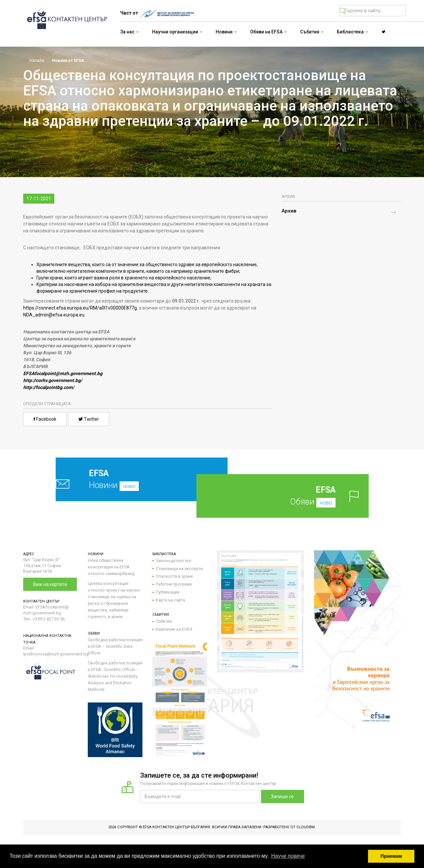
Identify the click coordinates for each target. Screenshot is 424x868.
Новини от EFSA (68, 60)
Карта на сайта (170, 600)
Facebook (45, 419)
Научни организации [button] (177, 32)
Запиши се (282, 796)
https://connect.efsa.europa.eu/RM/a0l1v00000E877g (80, 308)
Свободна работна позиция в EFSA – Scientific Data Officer (115, 646)
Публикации (167, 592)
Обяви (293, 496)
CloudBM (306, 827)
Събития (164, 621)
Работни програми (174, 584)
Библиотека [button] (352, 32)
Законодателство (174, 561)
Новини (126, 479)
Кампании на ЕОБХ (174, 629)
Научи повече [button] (288, 856)
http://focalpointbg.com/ (49, 387)
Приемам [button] (391, 856)
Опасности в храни (174, 576)
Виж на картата (50, 584)
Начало (34, 60)
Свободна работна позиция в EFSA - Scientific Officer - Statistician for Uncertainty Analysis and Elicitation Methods (115, 676)
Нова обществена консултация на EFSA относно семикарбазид (111, 567)
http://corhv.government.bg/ (53, 380)
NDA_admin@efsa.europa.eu (54, 315)
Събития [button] (312, 32)
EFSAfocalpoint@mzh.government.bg (63, 373)
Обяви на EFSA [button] (268, 32)
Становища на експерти (179, 569)
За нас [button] (130, 32)
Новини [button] (226, 32)
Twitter (89, 419)
